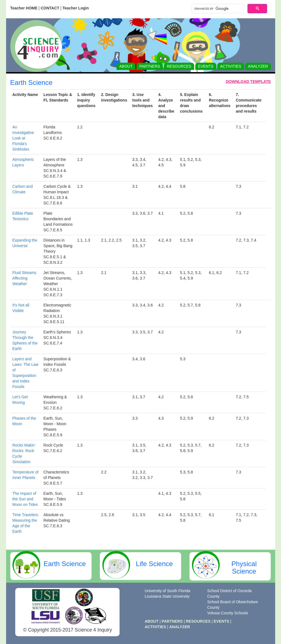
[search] (217, 9)
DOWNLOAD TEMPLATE (248, 82)
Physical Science (244, 567)
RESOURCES (179, 66)
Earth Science (65, 564)
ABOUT (126, 66)
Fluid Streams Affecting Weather (24, 278)
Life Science (154, 564)
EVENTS (206, 66)
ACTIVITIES (231, 66)
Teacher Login (76, 8)
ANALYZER (258, 66)
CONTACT (50, 8)
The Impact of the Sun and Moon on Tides (25, 499)
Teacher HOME (24, 8)
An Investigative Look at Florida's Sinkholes (23, 138)
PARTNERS (150, 66)
